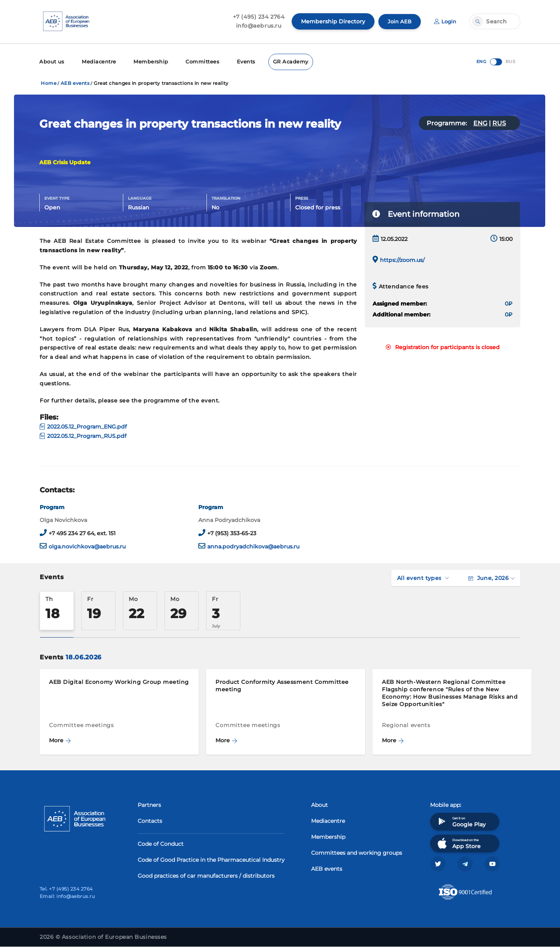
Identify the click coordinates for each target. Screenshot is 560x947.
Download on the (458, 842)
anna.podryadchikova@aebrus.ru (253, 546)
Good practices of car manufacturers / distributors (206, 875)
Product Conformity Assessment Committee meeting (282, 685)
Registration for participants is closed (443, 346)
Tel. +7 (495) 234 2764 (66, 889)
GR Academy (280, 61)
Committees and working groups (357, 852)
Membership (145, 61)
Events (237, 61)
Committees (195, 61)
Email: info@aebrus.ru (67, 897)
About (319, 804)
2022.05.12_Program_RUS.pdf (83, 435)
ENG (480, 122)
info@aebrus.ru (256, 26)
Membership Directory (331, 21)
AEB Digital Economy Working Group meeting (119, 681)
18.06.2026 (83, 656)
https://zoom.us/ (402, 259)
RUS (499, 122)
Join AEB (398, 21)
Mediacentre (96, 61)
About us (51, 61)
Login (444, 21)
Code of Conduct (161, 843)
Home (49, 82)
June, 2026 (491, 577)
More (60, 740)
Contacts (150, 820)
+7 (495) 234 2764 (256, 17)
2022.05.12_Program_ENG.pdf (83, 426)
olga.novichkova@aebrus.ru (87, 546)
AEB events (75, 82)
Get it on (461, 821)
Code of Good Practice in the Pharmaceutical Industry (211, 859)
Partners (149, 804)
